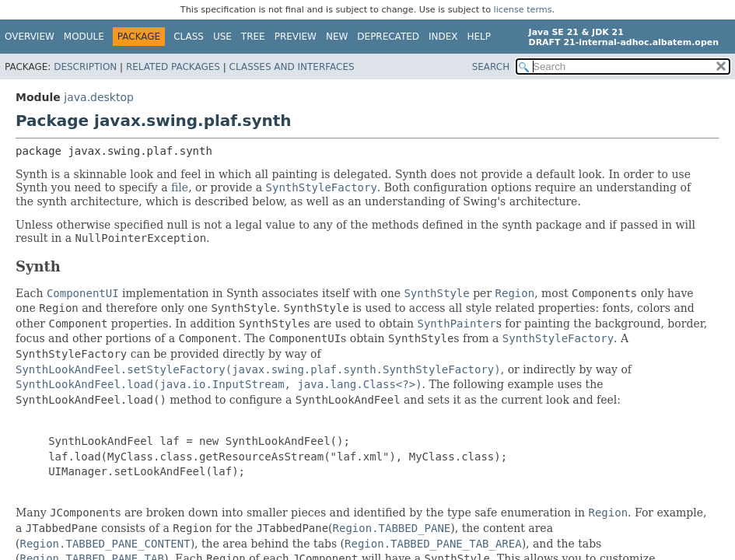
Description (85, 67)
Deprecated (388, 37)
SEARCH (491, 67)
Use (222, 37)
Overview (30, 37)
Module (84, 37)
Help (479, 37)
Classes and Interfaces (292, 67)
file (180, 187)
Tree (253, 37)
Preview (296, 37)
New (337, 37)
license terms (523, 10)
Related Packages (173, 67)
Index (443, 37)
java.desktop (99, 97)
